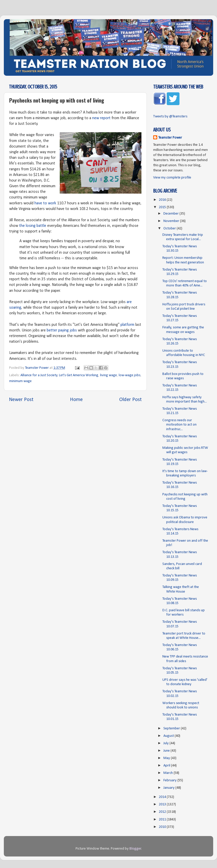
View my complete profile (172, 178)
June (167, 751)
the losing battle (33, 226)
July (166, 743)
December (171, 214)
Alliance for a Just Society (39, 375)
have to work (45, 203)
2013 (163, 804)
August (169, 736)
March (168, 773)
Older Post (130, 400)
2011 (163, 820)
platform (127, 325)
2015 (163, 207)
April (167, 766)
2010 (163, 827)
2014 (163, 797)
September (172, 728)
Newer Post (21, 400)
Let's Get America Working (79, 375)
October (170, 229)
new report (101, 118)
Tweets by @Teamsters (170, 116)
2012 (163, 812)
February (170, 780)
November (172, 221)
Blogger (135, 849)
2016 (163, 200)
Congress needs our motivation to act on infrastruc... (179, 425)
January (169, 788)
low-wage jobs (130, 375)
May (167, 758)
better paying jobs (62, 330)
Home (76, 400)
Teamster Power (170, 138)
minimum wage (20, 381)
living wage (108, 375)
